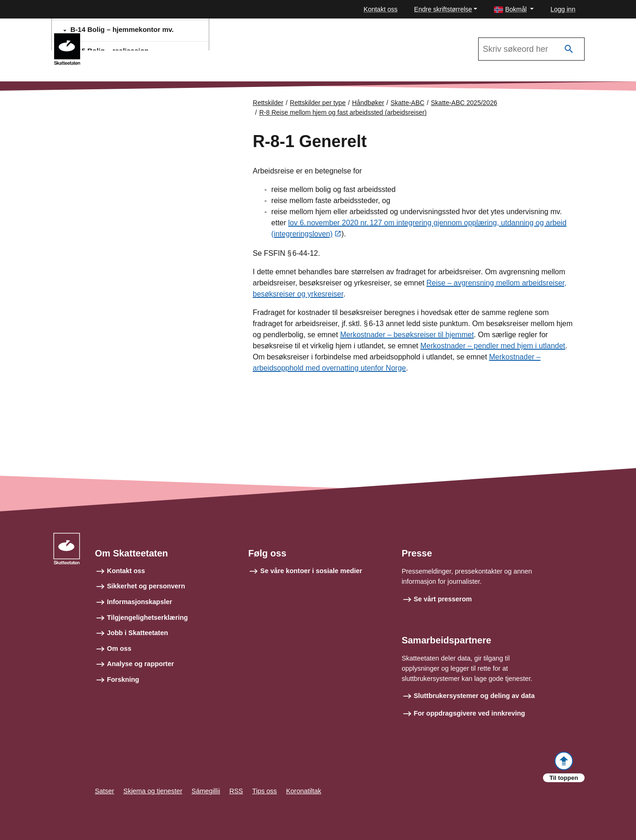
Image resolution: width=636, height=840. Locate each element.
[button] (514, 9)
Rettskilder (268, 103)
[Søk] (569, 49)
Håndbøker (368, 103)
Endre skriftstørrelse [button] (443, 9)
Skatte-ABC (115, 37)
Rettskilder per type (318, 103)
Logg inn (563, 9)
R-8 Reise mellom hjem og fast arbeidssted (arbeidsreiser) (343, 112)
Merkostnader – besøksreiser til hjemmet (407, 335)
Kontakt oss (381, 9)
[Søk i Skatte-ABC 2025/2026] (531, 49)
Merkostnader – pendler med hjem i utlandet (493, 346)
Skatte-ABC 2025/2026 (464, 103)
